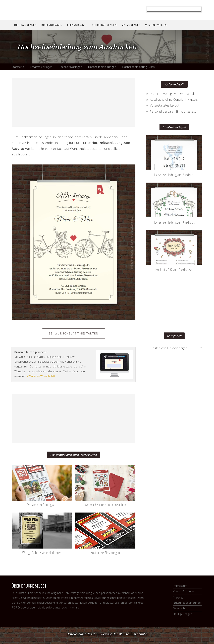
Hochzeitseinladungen (102, 67)
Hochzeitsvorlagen (70, 67)
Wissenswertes (156, 25)
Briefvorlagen (52, 25)
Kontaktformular (183, 591)
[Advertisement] (74, 102)
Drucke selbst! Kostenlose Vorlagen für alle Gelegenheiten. (33, 10)
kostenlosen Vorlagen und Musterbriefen (98, 603)
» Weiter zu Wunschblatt (41, 376)
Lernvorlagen (77, 25)
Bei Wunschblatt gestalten (74, 333)
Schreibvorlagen (104, 25)
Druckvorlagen (25, 25)
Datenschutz (181, 608)
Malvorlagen (131, 25)
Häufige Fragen (183, 614)
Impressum (180, 586)
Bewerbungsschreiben (108, 598)
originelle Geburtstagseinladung (72, 593)
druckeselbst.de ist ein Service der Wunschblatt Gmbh (107, 634)
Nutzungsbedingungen (188, 603)
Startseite (18, 67)
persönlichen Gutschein (116, 593)
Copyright (179, 597)
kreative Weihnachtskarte (28, 598)
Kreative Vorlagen (41, 67)
